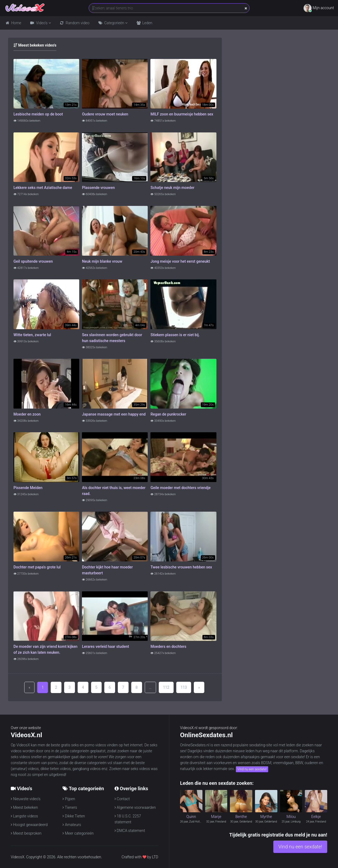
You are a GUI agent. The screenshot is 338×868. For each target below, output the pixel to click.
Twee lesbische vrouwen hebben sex (181, 567)
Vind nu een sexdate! (252, 769)
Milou (291, 817)
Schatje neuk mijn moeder (172, 188)
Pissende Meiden (28, 488)
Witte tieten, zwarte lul (32, 335)
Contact (122, 799)
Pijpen (69, 799)
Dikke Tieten (74, 816)
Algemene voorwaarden (135, 807)
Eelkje (316, 817)
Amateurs (72, 825)
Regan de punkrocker (168, 414)
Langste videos (24, 816)
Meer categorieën (78, 833)
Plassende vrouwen (98, 188)
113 (184, 687)
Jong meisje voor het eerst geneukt (180, 261)
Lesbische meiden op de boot (38, 114)
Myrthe (266, 817)
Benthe (241, 817)
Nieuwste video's (26, 799)
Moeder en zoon (27, 414)
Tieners (70, 807)
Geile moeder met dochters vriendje (180, 488)
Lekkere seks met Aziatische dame (43, 188)
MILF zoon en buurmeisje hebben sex (182, 114)
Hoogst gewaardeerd (29, 825)
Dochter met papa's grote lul (37, 567)
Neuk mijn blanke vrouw (102, 261)
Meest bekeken (24, 807)
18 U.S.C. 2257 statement (128, 819)
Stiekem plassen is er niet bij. (175, 335)
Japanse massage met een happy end (114, 414)
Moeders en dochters (168, 646)
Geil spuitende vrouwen (33, 261)
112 (166, 687)
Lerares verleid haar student (105, 646)
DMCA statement (130, 831)
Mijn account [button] (319, 8)
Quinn (191, 817)
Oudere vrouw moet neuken (105, 114)
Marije (216, 817)
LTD (155, 857)
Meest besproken (26, 833)
